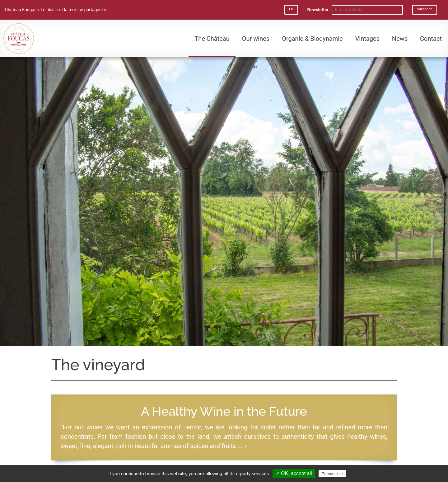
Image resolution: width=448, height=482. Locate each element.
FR (291, 9)
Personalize (332, 474)
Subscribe (425, 9)
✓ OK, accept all (294, 473)
